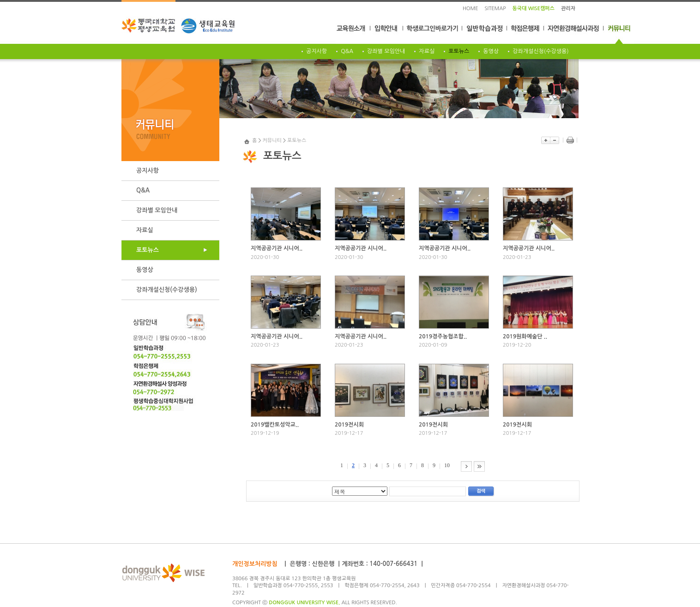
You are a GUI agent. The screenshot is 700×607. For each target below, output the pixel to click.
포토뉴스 (459, 51)
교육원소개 (353, 34)
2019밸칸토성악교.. (275, 425)
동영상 (491, 51)
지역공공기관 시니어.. (277, 248)
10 (447, 465)
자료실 (427, 51)
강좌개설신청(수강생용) (541, 51)
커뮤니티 (619, 34)
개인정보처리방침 (255, 564)
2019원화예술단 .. (525, 337)
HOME (471, 9)
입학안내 (387, 34)
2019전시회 (349, 425)
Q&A (347, 51)
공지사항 (317, 51)
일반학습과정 (485, 34)
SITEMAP (495, 9)
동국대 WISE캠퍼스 (534, 9)
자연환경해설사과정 (574, 34)
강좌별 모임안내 (386, 51)
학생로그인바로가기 (433, 34)
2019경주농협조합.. (443, 337)
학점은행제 (525, 34)
